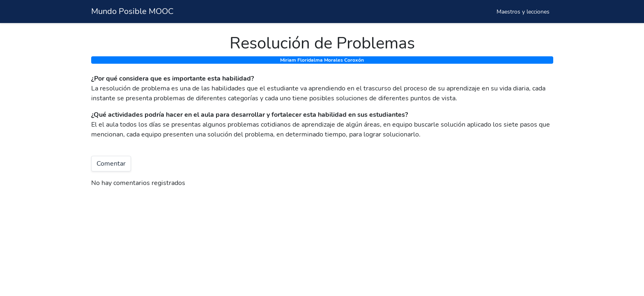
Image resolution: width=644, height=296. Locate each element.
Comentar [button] (111, 164)
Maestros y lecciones (523, 12)
